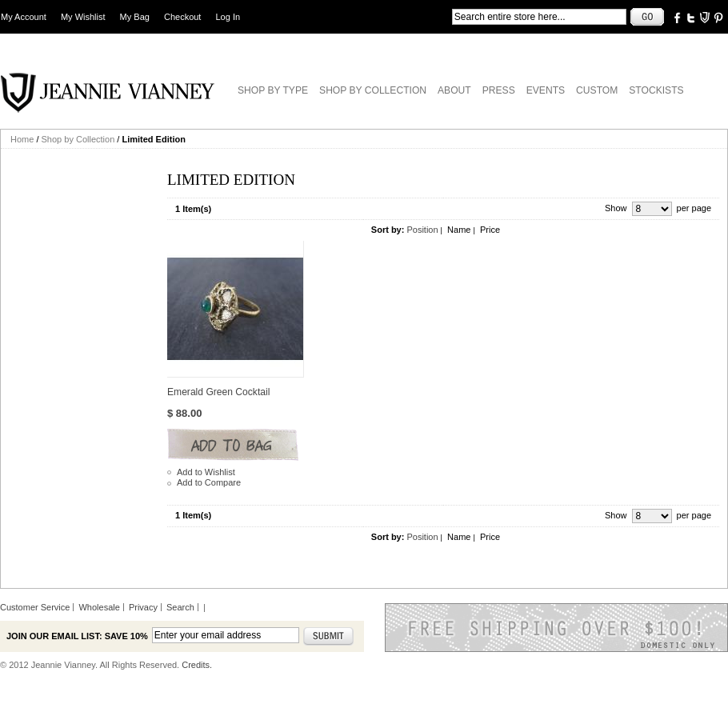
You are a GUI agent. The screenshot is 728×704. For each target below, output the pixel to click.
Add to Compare (209, 482)
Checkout (182, 17)
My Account (24, 17)
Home (22, 139)
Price (490, 230)
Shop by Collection (78, 139)
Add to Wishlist (206, 472)
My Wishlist (83, 17)
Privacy (143, 607)
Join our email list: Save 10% (77, 636)
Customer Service (35, 607)
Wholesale (99, 607)
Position (422, 230)
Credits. (197, 665)
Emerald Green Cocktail (218, 392)
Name (459, 230)
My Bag (135, 17)
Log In (228, 17)
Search (180, 607)
